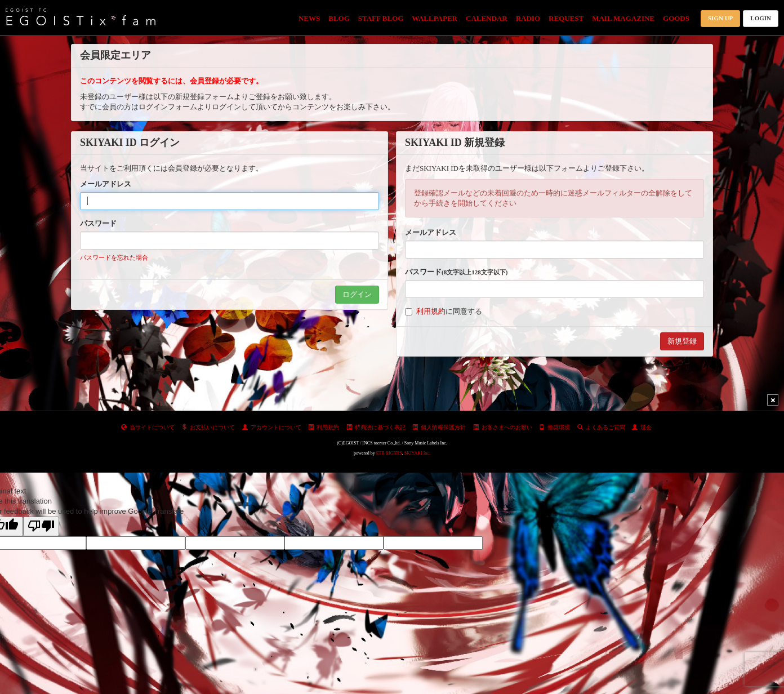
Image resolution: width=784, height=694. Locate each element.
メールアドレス (106, 184)
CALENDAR (487, 18)
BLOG (339, 18)
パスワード (98, 223)
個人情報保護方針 (439, 427)
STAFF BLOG (381, 18)
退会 (642, 427)
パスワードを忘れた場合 (114, 257)
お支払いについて (208, 427)
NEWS (309, 18)
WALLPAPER (435, 18)
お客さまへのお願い (503, 427)
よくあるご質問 (601, 427)
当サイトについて (148, 427)
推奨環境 (554, 427)
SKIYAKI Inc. (417, 453)
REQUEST (566, 18)
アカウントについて (272, 427)
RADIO (528, 18)
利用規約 (431, 311)
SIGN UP (720, 18)
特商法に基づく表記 (376, 427)
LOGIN (761, 18)
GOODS (676, 18)
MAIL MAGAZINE (623, 18)
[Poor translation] (41, 526)
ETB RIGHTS (389, 453)
